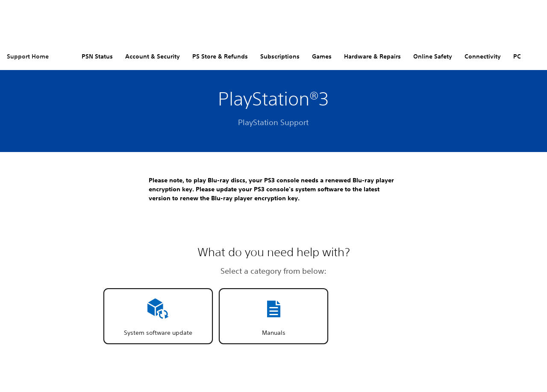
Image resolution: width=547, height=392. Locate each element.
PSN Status (97, 56)
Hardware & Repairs (372, 56)
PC (517, 56)
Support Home (28, 56)
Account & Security (153, 56)
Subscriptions (280, 56)
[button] (158, 316)
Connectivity (483, 56)
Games (322, 56)
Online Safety (433, 56)
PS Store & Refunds (220, 56)
